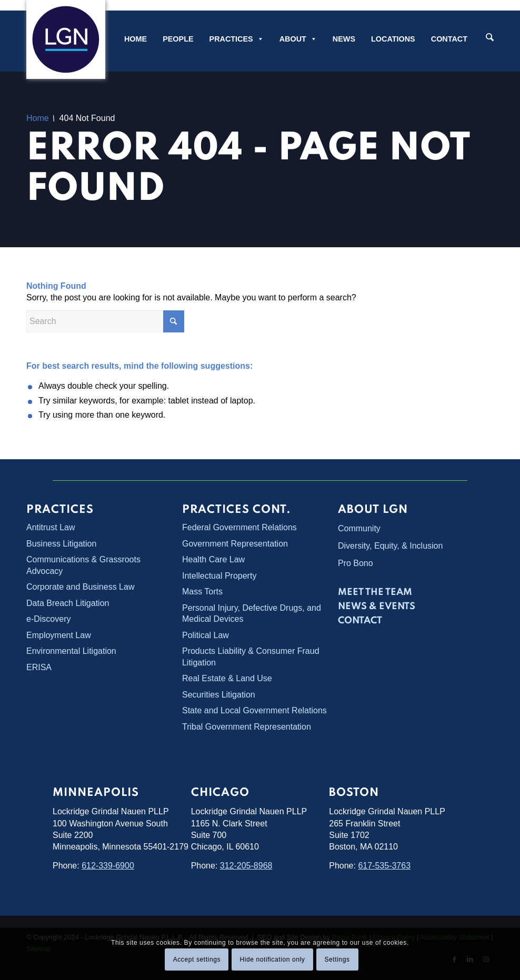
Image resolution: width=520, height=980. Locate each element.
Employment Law (59, 635)
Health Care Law (213, 559)
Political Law (206, 635)
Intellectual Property (219, 575)
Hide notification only (272, 959)
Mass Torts (202, 592)
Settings (337, 959)
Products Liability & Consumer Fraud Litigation (251, 656)
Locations (393, 39)
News (344, 39)
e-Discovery (48, 619)
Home (136, 39)
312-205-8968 (246, 865)
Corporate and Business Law (80, 587)
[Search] (490, 38)
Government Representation (235, 543)
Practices (237, 39)
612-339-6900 (108, 865)
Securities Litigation (219, 694)
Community (359, 528)
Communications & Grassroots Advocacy (83, 565)
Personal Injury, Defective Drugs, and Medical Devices (252, 613)
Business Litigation (61, 543)
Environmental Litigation (71, 651)
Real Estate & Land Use (227, 678)
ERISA (39, 667)
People (178, 39)
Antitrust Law (51, 527)
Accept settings (197, 959)
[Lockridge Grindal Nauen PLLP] (66, 39)
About (298, 39)
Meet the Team (375, 592)
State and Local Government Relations (254, 710)
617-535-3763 (384, 865)
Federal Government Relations (239, 527)
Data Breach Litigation (68, 603)
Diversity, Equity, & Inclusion (390, 546)
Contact (449, 39)
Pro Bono (356, 563)
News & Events (377, 607)
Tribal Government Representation (247, 726)
